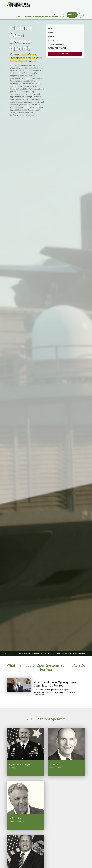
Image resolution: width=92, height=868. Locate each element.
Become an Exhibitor (57, 44)
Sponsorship (53, 40)
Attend (51, 36)
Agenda (51, 32)
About (51, 29)
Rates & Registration (57, 48)
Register (72, 15)
